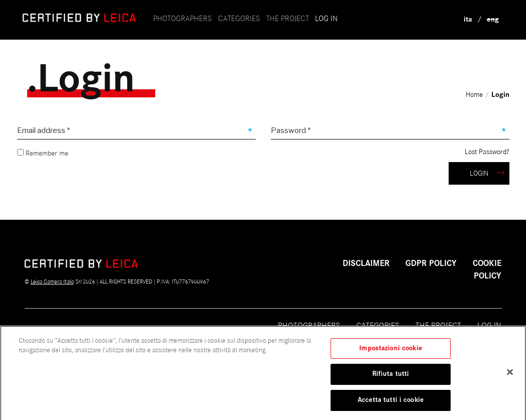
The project (438, 326)
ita (468, 19)
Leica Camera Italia (52, 282)
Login (487, 173)
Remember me (43, 153)
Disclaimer (366, 263)
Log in (326, 19)
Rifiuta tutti (391, 380)
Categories (239, 19)
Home (475, 95)
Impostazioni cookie (390, 354)
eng (493, 19)
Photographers (183, 19)
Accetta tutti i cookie (391, 405)
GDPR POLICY (431, 263)
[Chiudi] (510, 377)
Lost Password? (487, 152)
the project (288, 19)
